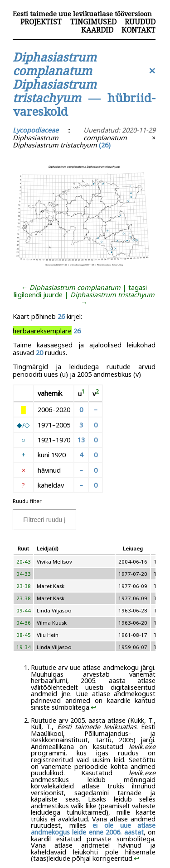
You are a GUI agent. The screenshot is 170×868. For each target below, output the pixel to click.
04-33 (24, 574)
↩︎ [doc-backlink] (94, 707)
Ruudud (140, 22)
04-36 (24, 623)
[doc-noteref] (83, 394)
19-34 (24, 647)
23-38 (24, 586)
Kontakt (138, 30)
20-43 (24, 562)
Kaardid (97, 30)
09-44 (24, 610)
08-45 (24, 635)
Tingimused (93, 22)
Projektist (41, 22)
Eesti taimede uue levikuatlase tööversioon (82, 14)
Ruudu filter (27, 501)
